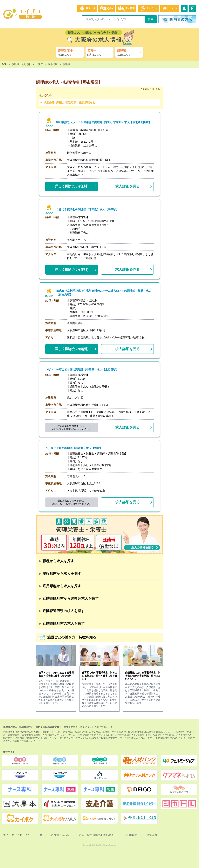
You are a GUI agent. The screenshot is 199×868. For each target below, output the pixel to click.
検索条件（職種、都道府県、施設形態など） (71, 102)
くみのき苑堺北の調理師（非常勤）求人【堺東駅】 (87, 209)
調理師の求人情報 (21, 64)
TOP (4, 64)
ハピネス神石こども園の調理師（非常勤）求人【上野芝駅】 (82, 370)
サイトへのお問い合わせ (55, 835)
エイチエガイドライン (17, 835)
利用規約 (132, 835)
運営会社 (152, 835)
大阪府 (39, 64)
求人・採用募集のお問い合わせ (98, 835)
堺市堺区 (53, 64)
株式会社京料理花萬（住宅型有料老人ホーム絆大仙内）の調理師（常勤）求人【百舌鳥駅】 (105, 293)
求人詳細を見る (127, 186)
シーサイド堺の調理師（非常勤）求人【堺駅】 (74, 448)
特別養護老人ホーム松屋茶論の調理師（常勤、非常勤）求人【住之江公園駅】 (104, 122)
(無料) (72, 186)
